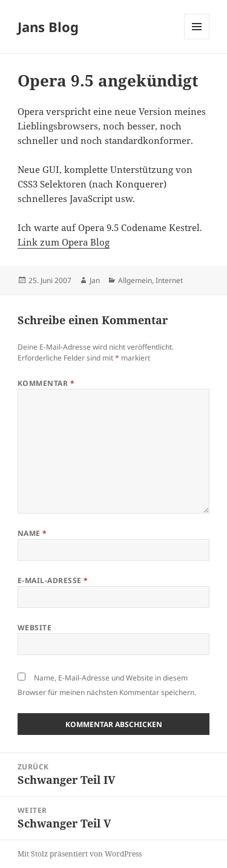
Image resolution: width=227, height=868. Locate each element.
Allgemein (135, 280)
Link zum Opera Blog (64, 242)
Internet (169, 280)
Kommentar (46, 383)
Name (32, 533)
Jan (95, 280)
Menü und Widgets (197, 39)
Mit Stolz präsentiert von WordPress (80, 854)
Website (35, 628)
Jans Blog (48, 27)
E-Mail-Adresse (53, 580)
